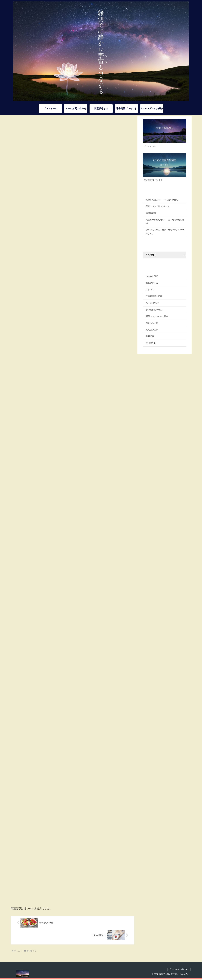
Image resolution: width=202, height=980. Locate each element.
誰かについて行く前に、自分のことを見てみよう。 (165, 232)
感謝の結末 (151, 213)
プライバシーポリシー (179, 970)
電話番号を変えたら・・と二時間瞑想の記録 (165, 221)
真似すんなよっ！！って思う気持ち (162, 200)
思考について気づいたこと (158, 206)
